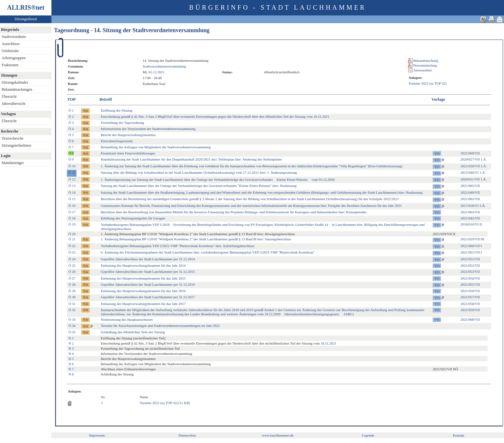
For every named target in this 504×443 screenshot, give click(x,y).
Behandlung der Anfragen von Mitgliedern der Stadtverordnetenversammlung (156, 147)
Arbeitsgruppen (14, 58)
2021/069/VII (470, 153)
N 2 (71, 343)
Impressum (97, 435)
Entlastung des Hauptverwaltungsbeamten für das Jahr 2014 (143, 265)
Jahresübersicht (14, 104)
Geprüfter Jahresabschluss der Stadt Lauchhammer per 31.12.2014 (148, 259)
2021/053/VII (470, 272)
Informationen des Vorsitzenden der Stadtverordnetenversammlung (148, 129)
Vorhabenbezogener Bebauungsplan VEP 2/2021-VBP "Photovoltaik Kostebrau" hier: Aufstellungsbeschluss (177, 246)
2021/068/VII (470, 319)
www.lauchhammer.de (278, 435)
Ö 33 (72, 319)
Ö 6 (71, 141)
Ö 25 (72, 265)
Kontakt (459, 435)
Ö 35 (72, 332)
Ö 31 (72, 304)
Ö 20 (72, 234)
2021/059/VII (470, 310)
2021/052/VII (470, 265)
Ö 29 (72, 291)
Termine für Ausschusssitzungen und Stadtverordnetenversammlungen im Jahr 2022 (160, 326)
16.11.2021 (328, 343)
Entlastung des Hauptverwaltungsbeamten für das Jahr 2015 (143, 278)
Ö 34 (72, 326)
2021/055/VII (470, 284)
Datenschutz (187, 435)
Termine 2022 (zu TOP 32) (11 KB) (165, 403)
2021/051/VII (470, 259)
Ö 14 (72, 192)
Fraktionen (10, 65)
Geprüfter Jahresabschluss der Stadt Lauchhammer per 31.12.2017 (148, 297)
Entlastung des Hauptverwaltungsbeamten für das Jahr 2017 (143, 304)
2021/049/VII (470, 192)
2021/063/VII (470, 212)
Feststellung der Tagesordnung (122, 123)
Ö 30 (72, 297)
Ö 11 (72, 172)
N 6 (71, 364)
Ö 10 (72, 166)
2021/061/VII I (471, 252)
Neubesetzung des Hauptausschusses (127, 319)
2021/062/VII (470, 199)
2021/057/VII (470, 297)
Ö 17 (72, 212)
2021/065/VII (470, 186)
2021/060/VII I (471, 246)
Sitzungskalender (15, 82)
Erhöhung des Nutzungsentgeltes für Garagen (133, 218)
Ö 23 (72, 252)
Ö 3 (71, 123)
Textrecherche (13, 138)
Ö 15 (72, 199)
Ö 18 (72, 218)
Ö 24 (72, 259)
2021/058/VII (470, 304)
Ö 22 (72, 246)
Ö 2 (71, 116)
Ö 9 (71, 159)
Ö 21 (72, 239)
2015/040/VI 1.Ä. (473, 172)
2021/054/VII (470, 278)
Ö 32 (72, 310)
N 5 (71, 359)
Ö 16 (72, 206)
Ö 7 (71, 147)
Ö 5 (71, 135)
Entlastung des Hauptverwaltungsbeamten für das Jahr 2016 (143, 291)
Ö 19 (72, 224)
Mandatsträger (13, 163)
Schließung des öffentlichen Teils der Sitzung (133, 332)
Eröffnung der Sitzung (116, 110)
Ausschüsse (11, 44)
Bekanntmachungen (17, 89)
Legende (368, 435)
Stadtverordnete (14, 37)
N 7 (71, 369)
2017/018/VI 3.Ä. (473, 206)
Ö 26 (72, 272)
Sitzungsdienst (26, 19)
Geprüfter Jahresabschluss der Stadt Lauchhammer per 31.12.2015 (148, 272)
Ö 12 (72, 179)
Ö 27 (72, 278)
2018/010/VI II (471, 224)
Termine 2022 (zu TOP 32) (428, 83)
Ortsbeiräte (10, 51)
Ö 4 (71, 129)
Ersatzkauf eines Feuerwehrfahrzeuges (128, 153)
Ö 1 (71, 110)
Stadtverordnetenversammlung (164, 66)
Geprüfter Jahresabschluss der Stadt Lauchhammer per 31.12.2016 (148, 284)
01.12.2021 (157, 72)
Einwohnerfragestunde (117, 141)
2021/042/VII (470, 218)
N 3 (71, 348)
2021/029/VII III (473, 239)
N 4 (71, 354)
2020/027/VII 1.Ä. (474, 159)
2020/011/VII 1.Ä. (474, 179)
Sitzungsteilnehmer (17, 145)
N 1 (71, 338)
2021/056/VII (470, 291)
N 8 (71, 374)
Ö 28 (72, 284)
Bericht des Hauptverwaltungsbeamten (128, 135)
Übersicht (9, 97)
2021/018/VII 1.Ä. (474, 166)
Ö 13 (72, 186)
